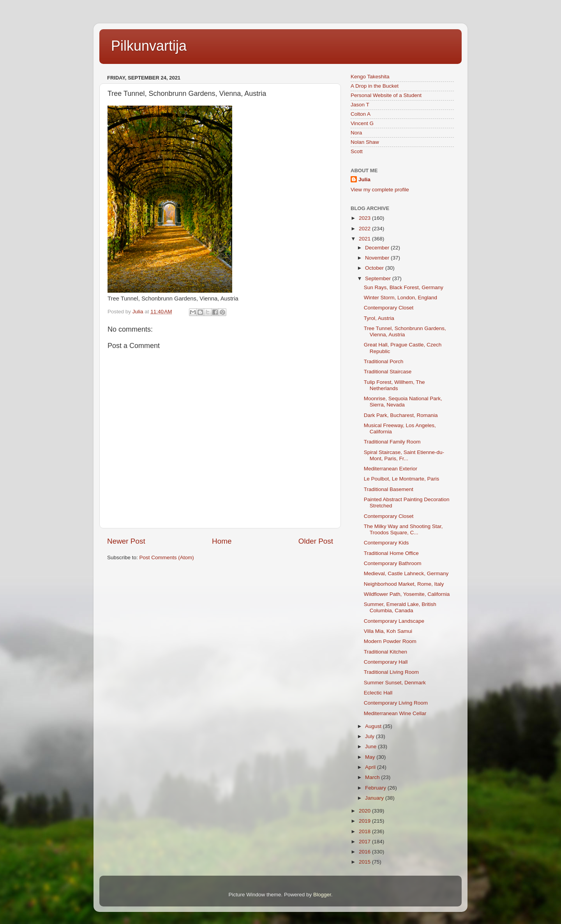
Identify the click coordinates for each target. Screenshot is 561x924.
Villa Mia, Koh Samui (388, 631)
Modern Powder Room (390, 641)
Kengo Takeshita (370, 77)
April (371, 767)
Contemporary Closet (389, 308)
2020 (365, 811)
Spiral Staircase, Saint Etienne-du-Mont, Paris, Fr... (404, 455)
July (370, 736)
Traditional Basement (389, 489)
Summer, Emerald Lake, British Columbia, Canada (400, 607)
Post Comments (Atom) (167, 557)
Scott (357, 151)
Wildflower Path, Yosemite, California (407, 594)
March (373, 777)
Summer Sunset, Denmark (395, 683)
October (375, 268)
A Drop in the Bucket (375, 86)
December (378, 248)
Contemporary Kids (386, 543)
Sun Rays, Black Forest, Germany (404, 287)
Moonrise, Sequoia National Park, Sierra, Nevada (403, 402)
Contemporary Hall (386, 662)
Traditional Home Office (391, 553)
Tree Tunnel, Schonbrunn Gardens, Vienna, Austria (405, 331)
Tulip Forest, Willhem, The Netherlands (394, 385)
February (376, 788)
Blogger (322, 895)
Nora (356, 133)
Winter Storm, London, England (400, 298)
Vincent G (362, 123)
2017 (365, 842)
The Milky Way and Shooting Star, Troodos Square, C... (403, 529)
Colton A (361, 114)
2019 (365, 821)
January (375, 798)
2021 (365, 239)
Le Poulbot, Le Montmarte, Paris (402, 479)
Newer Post (126, 541)
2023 (365, 218)
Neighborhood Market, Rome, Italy (404, 584)
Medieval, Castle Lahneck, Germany (406, 573)
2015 (365, 862)
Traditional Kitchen (385, 652)
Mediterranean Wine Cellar (395, 713)
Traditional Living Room (391, 672)
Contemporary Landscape (394, 621)
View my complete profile (380, 190)
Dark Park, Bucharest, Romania (401, 415)
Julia (364, 179)
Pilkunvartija (149, 46)
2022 (365, 229)
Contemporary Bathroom (393, 563)
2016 (365, 852)
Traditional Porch (384, 361)
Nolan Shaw (365, 142)
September (379, 278)
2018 (365, 831)
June (371, 746)
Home (222, 541)
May (371, 757)
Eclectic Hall (378, 693)
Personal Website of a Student (386, 95)
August (374, 726)
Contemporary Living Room (396, 703)
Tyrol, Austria (379, 318)
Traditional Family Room (392, 442)
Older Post (316, 541)
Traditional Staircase (388, 372)
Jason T (360, 105)
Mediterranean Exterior (391, 469)
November (378, 258)
